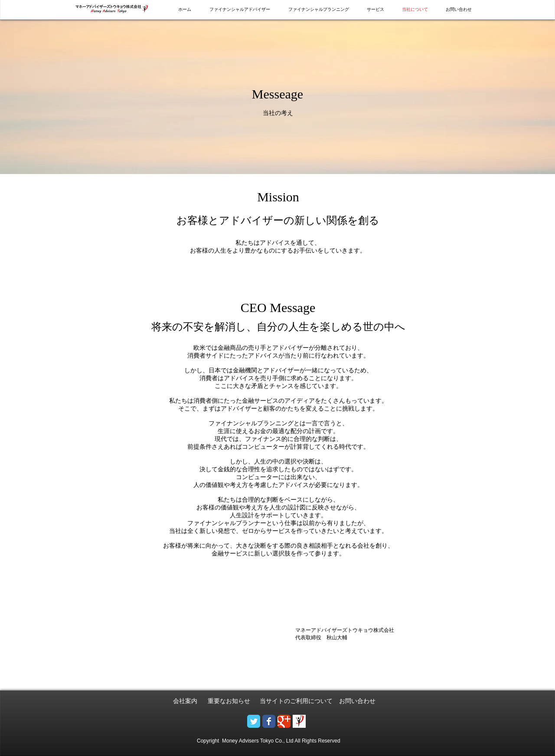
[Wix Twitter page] (254, 721)
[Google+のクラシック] (284, 721)
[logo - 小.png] (299, 721)
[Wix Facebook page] (269, 721)
